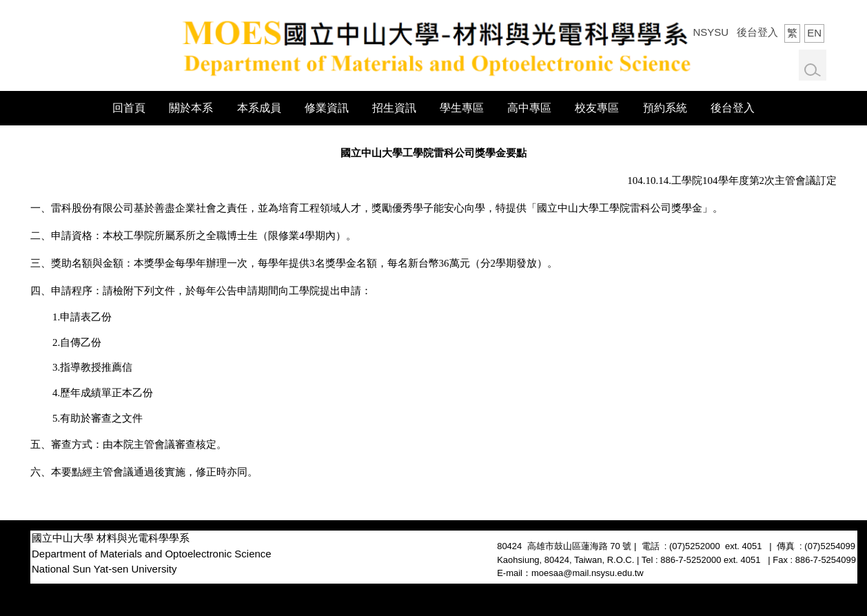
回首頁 (129, 108)
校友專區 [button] (597, 108)
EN (814, 33)
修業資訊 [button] (327, 108)
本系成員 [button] (259, 108)
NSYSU (711, 32)
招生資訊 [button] (394, 108)
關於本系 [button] (191, 108)
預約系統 (665, 108)
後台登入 (757, 32)
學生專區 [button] (462, 108)
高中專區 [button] (529, 108)
